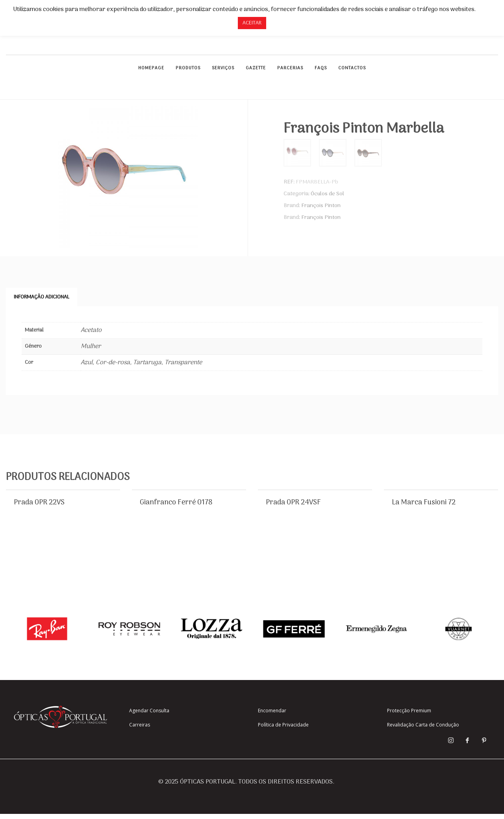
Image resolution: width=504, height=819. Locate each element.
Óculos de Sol (327, 194)
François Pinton (321, 206)
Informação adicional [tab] (42, 297)
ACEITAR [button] (252, 23)
